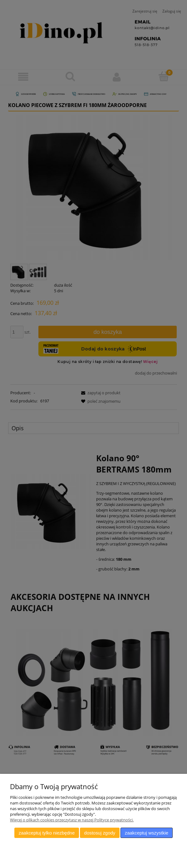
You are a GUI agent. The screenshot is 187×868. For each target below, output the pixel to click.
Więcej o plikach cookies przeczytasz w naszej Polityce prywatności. (72, 820)
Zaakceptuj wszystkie (147, 833)
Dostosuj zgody (100, 833)
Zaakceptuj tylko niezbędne (47, 833)
